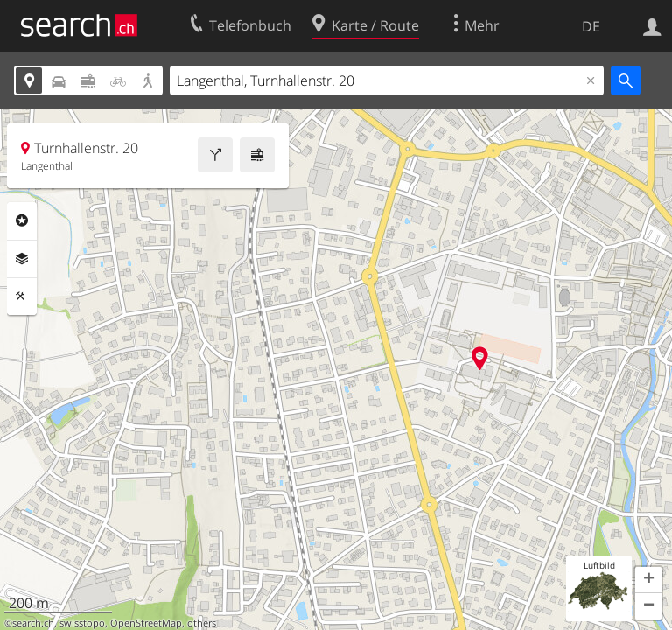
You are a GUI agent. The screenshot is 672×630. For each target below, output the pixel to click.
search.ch (33, 623)
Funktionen (22, 297)
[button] (648, 580)
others (202, 623)
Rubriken (22, 220)
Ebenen (22, 259)
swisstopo (82, 623)
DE (591, 26)
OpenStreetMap (146, 623)
